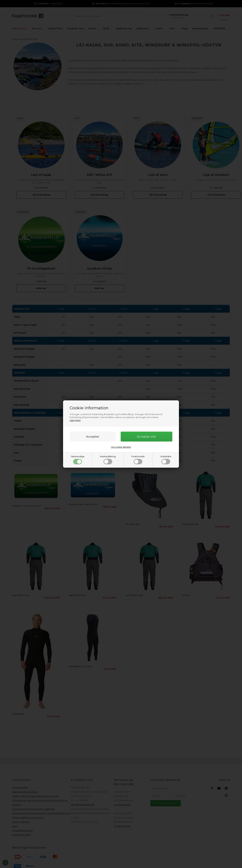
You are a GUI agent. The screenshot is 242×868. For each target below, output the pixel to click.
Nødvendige (78, 460)
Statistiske (166, 460)
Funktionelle (138, 460)
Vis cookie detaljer (121, 447)
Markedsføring (108, 460)
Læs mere (75, 420)
